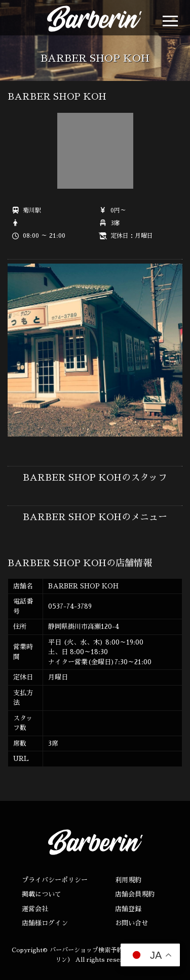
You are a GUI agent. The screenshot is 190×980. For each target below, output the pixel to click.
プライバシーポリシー (55, 880)
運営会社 (35, 909)
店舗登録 (128, 909)
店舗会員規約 (135, 894)
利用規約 (128, 880)
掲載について (42, 894)
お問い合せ (131, 923)
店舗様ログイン (45, 923)
